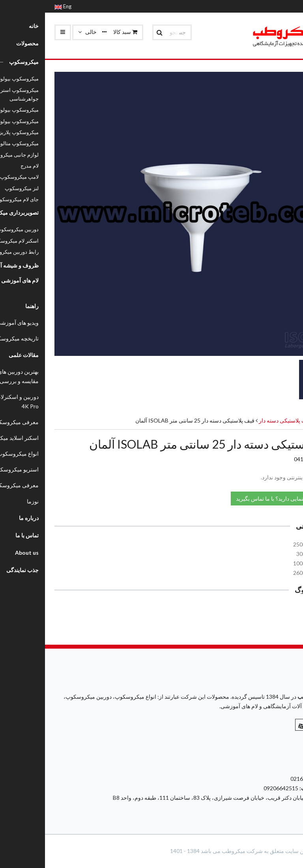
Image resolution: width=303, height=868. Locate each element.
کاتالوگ (277, 610)
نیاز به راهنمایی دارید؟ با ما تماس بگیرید (240, 498)
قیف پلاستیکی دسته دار (240, 420)
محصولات (282, 420)
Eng (18, 6)
